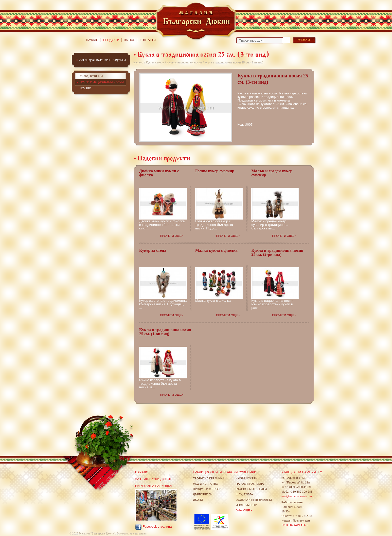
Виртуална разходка (154, 486)
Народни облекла (250, 484)
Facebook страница (153, 527)
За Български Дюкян (154, 479)
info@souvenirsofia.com (297, 496)
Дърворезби (203, 494)
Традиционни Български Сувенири (225, 472)
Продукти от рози (207, 489)
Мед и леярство (206, 484)
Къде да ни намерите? (302, 472)
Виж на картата (294, 525)
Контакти (148, 40)
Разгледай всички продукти (102, 60)
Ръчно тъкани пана (252, 489)
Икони (198, 500)
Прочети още (171, 236)
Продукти (111, 40)
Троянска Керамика (209, 478)
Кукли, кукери (155, 62)
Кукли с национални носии (184, 62)
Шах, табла (244, 494)
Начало (92, 40)
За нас (130, 40)
